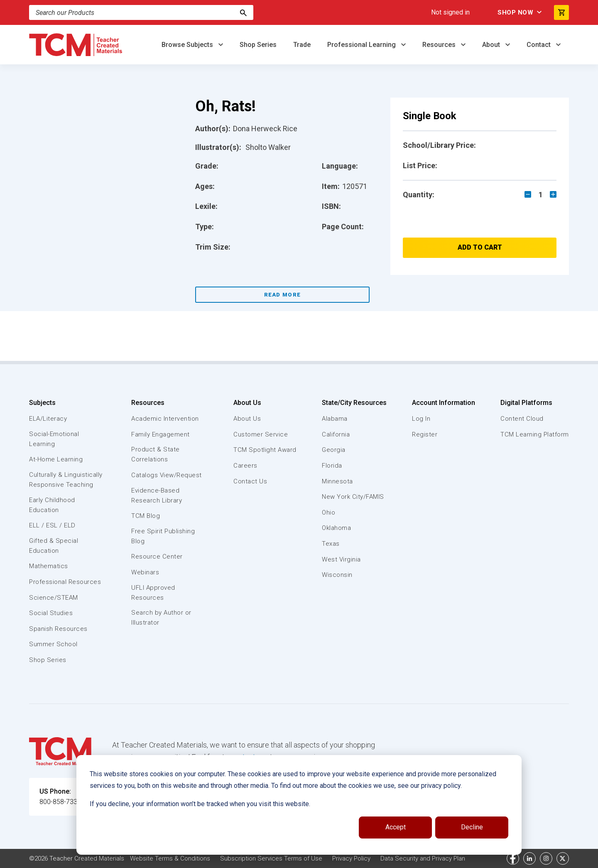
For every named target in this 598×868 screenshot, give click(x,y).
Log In (421, 419)
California (336, 434)
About (492, 45)
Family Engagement (161, 434)
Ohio (328, 512)
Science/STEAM (54, 598)
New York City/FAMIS (353, 497)
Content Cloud (522, 419)
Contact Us (250, 481)
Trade (302, 45)
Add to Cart (480, 247)
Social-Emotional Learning (54, 439)
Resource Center (157, 557)
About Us (247, 403)
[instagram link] (546, 858)
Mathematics (49, 566)
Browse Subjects (188, 45)
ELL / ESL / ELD (52, 525)
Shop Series (258, 45)
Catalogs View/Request (167, 475)
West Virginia (341, 559)
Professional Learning (362, 45)
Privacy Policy (351, 858)
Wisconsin (337, 575)
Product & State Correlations (156, 454)
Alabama (335, 419)
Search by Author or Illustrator (161, 618)
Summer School (53, 644)
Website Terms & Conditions (170, 858)
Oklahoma (336, 528)
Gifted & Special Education (54, 546)
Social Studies (51, 613)
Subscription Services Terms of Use (271, 858)
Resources (440, 45)
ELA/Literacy (48, 419)
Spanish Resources (58, 629)
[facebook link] (513, 858)
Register (425, 434)
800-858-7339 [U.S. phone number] (60, 802)
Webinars (145, 572)
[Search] (243, 12)
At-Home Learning (56, 459)
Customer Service (261, 434)
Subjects (42, 403)
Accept (396, 827)
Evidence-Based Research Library (157, 495)
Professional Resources (65, 582)
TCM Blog (146, 516)
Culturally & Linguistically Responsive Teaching (66, 480)
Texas (331, 544)
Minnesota (337, 481)
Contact (539, 45)
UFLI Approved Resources (153, 593)
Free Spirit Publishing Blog (163, 536)
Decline (472, 827)
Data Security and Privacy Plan (423, 858)
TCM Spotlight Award (265, 450)
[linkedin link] (529, 858)
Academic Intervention (165, 419)
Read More (283, 295)
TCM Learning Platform (535, 434)
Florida (332, 466)
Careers (245, 466)
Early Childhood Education (52, 505)
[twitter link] (563, 858)
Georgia (334, 450)
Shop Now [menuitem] (515, 12)
